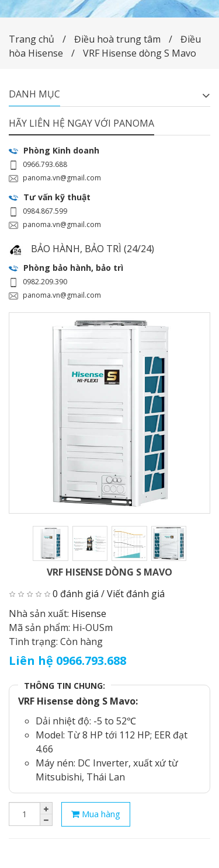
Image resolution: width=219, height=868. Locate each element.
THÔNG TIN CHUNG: (65, 686)
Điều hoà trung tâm (119, 39)
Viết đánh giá (136, 594)
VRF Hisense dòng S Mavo (140, 53)
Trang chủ (32, 39)
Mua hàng (96, 814)
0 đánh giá (76, 594)
